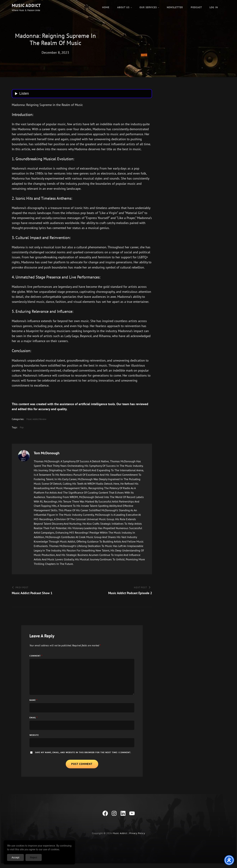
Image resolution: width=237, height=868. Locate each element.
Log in (214, 7)
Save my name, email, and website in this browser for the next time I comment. (83, 755)
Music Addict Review (36, 421)
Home (106, 7)
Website (34, 737)
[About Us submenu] (131, 7)
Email (34, 720)
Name (33, 702)
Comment (36, 658)
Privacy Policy (137, 837)
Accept (15, 857)
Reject (34, 857)
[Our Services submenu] (158, 7)
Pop (22, 430)
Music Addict (26, 5)
